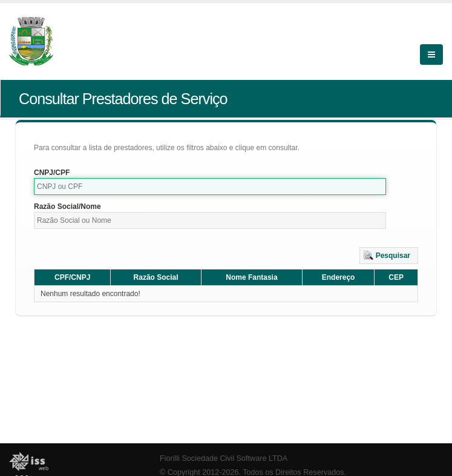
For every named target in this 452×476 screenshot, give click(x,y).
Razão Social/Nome (67, 207)
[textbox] (210, 187)
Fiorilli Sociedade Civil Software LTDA (224, 458)
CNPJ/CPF (52, 173)
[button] (389, 256)
